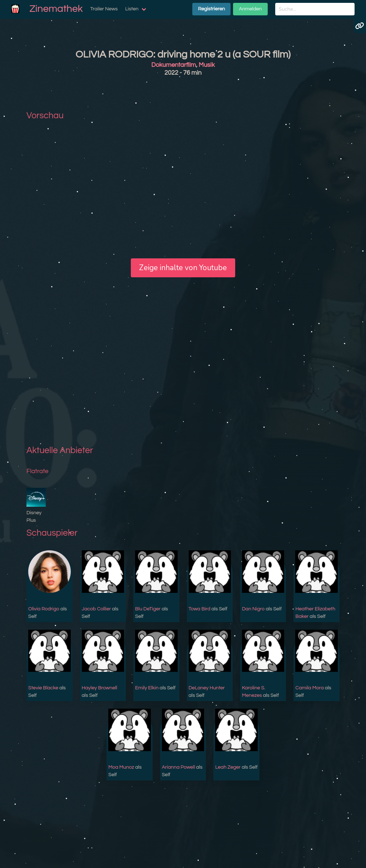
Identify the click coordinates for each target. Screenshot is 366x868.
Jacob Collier (97, 609)
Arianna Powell (179, 767)
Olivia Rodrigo (44, 609)
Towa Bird (200, 609)
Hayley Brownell (100, 688)
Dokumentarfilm (174, 65)
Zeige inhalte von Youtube (183, 268)
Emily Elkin (147, 688)
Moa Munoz (121, 767)
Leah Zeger (228, 767)
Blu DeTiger (148, 609)
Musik (207, 65)
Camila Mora (309, 688)
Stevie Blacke (43, 688)
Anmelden (250, 9)
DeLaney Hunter (207, 688)
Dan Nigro (253, 609)
